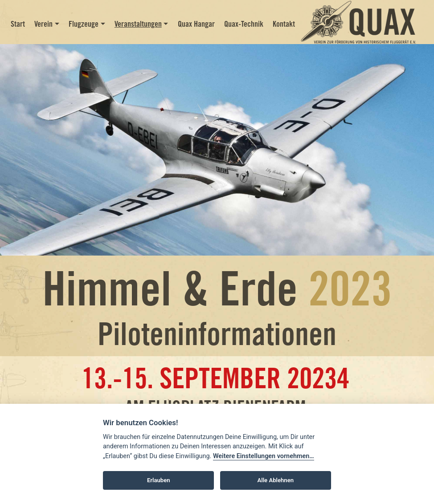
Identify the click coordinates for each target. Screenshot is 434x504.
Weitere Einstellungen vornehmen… (264, 456)
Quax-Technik (244, 24)
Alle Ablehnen (276, 480)
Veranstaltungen (138, 24)
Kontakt (284, 24)
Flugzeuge (84, 24)
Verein (43, 24)
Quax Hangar (196, 24)
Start (18, 24)
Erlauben (159, 480)
